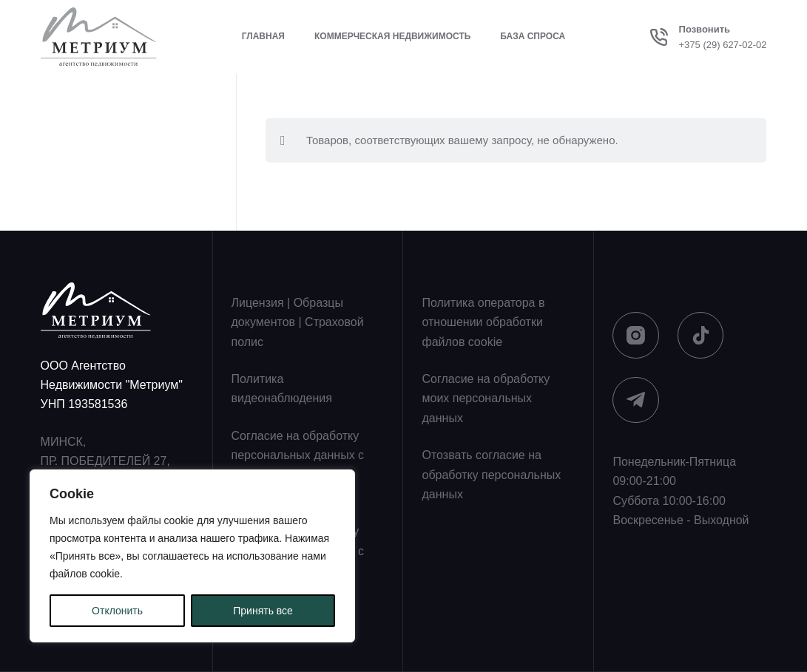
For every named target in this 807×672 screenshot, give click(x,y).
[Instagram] (636, 335)
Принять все (263, 611)
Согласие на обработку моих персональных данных (486, 398)
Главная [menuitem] (263, 36)
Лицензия (258, 303)
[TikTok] (701, 335)
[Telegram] (636, 400)
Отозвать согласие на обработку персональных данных (491, 475)
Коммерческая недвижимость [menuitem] (392, 36)
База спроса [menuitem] (533, 36)
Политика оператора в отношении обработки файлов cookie (483, 322)
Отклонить (117, 611)
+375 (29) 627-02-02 (723, 45)
